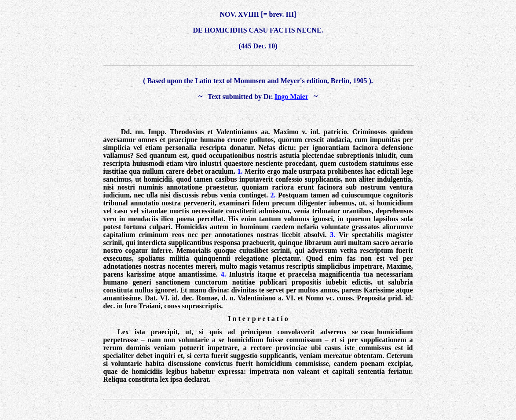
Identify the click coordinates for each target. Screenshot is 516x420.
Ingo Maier (291, 97)
